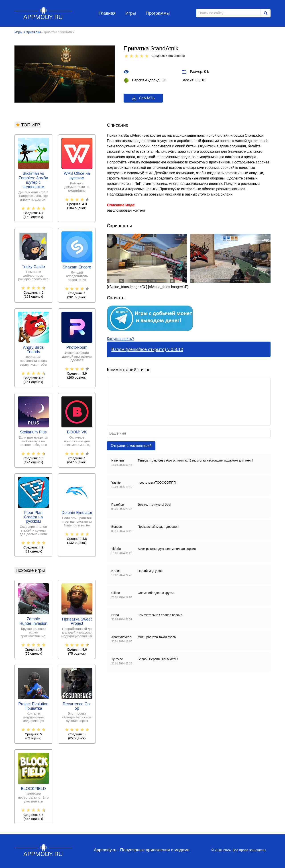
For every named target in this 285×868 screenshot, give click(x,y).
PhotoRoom (77, 347)
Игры (131, 13)
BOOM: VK (77, 432)
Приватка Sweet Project (77, 622)
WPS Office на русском (77, 176)
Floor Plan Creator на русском (33, 517)
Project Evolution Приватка (33, 706)
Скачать (143, 98)
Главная (107, 13)
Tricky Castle (33, 267)
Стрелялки (33, 32)
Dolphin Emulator (77, 513)
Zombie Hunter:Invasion (33, 621)
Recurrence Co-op (77, 706)
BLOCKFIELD (33, 789)
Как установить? (120, 339)
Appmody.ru (43, 13)
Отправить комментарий (131, 446)
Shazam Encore (77, 267)
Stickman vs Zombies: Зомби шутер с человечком (33, 180)
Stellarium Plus (33, 432)
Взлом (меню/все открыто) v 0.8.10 (147, 349)
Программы (158, 13)
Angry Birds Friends (33, 350)
